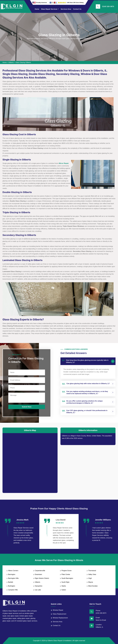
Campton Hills (13, 590)
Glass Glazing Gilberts (23, 62)
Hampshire (39, 586)
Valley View (92, 574)
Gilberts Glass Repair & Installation (59, 641)
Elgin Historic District (42, 578)
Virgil (90, 578)
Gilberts (11, 62)
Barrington (12, 574)
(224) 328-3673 (108, 6)
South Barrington (67, 578)
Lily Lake (38, 590)
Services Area (66, 9)
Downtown (38, 574)
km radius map (30, 461)
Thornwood (92, 571)
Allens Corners (13, 571)
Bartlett (11, 582)
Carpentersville (40, 571)
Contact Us (77, 9)
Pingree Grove (66, 571)
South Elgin (65, 582)
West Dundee (93, 586)
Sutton (64, 590)
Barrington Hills (13, 578)
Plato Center (66, 574)
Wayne (91, 582)
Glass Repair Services (49, 9)
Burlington (12, 586)
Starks (64, 586)
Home (37, 9)
